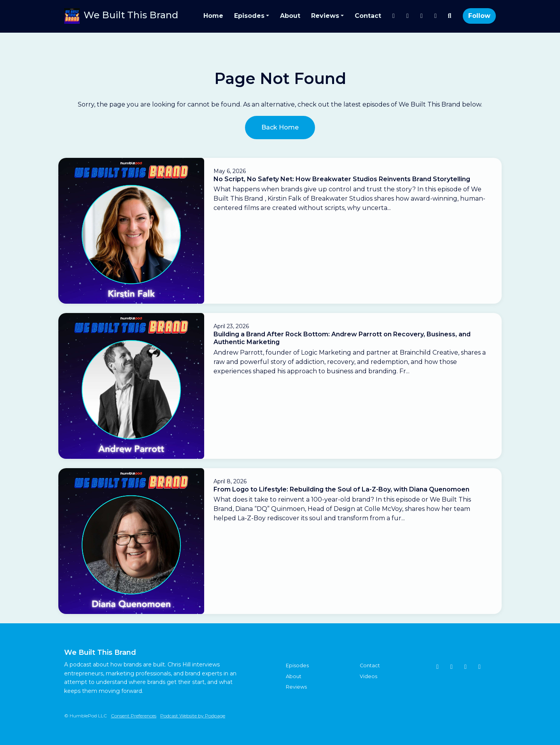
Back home (280, 127)
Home (213, 16)
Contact (368, 16)
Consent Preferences (134, 716)
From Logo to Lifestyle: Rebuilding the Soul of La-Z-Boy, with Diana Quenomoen (341, 489)
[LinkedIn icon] (479, 667)
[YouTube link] (422, 16)
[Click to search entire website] (450, 16)
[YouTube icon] (465, 667)
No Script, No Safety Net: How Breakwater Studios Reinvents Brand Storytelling (342, 179)
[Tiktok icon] (451, 667)
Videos (368, 676)
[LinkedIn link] (408, 16)
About (290, 16)
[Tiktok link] (436, 16)
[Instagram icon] (437, 667)
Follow (479, 16)
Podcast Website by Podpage (193, 716)
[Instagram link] (394, 16)
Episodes (249, 16)
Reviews (325, 16)
